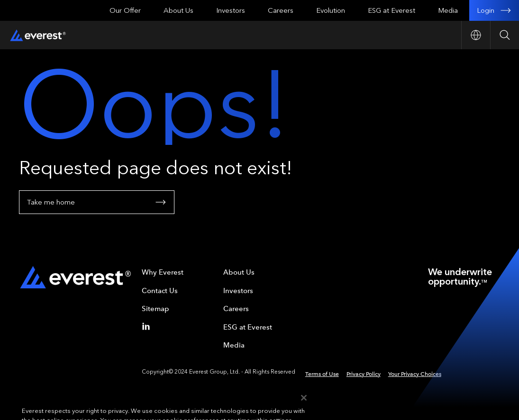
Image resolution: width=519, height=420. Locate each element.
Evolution (331, 10)
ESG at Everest (392, 10)
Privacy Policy (364, 374)
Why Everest (163, 272)
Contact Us (160, 291)
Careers (281, 10)
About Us (178, 10)
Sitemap (155, 309)
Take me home (97, 202)
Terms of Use (322, 374)
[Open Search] (505, 35)
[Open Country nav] (476, 35)
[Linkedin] (148, 326)
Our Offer (125, 10)
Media (448, 10)
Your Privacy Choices (415, 374)
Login (494, 10)
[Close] (304, 406)
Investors (231, 10)
